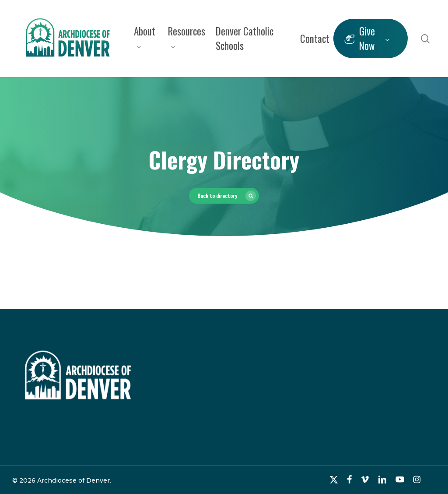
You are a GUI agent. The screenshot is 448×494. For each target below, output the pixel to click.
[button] (224, 196)
